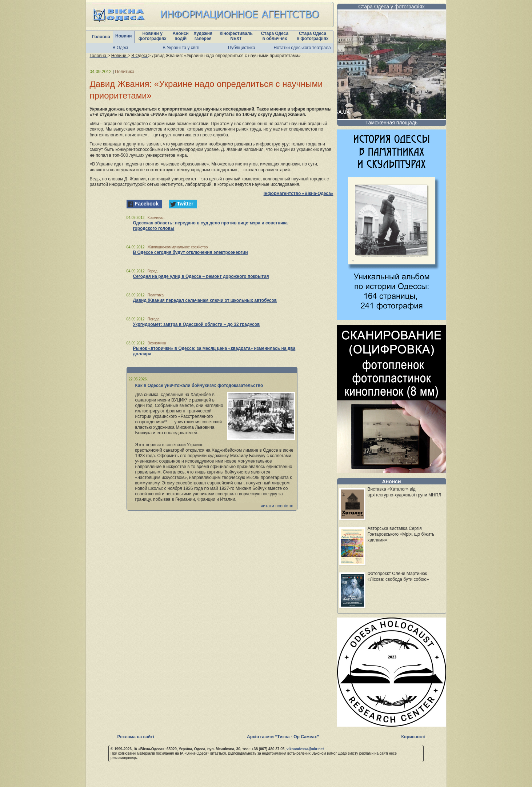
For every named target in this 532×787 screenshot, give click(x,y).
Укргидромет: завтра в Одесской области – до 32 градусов (197, 324)
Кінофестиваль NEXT (236, 36)
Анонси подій (181, 36)
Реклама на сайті (136, 737)
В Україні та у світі (181, 48)
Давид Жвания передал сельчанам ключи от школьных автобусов (205, 300)
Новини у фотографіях (153, 36)
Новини (123, 36)
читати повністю (277, 506)
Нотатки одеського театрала (302, 48)
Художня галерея (203, 36)
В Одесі (121, 48)
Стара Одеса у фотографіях (391, 7)
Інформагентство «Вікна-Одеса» (299, 193)
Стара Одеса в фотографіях (313, 36)
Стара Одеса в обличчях (275, 36)
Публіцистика (242, 48)
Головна (101, 37)
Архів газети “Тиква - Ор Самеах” (283, 737)
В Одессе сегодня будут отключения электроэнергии (191, 252)
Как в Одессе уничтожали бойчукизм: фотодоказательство (199, 385)
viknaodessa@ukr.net (305, 749)
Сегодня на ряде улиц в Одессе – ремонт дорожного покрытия (201, 276)
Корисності (413, 737)
